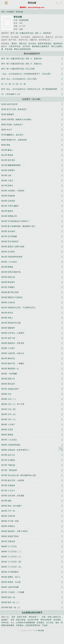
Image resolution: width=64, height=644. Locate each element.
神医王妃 (23, 44)
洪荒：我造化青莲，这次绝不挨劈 (25, 620)
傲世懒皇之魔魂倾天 (41, 46)
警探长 (14, 44)
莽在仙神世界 (46, 620)
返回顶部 (61, 449)
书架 (6, 3)
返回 (3, 3)
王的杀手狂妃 (15, 46)
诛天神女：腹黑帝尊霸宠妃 (40, 44)
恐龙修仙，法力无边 (45, 623)
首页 (3, 12)
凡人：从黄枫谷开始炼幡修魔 (23, 623)
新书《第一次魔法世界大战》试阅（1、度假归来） (31, 33)
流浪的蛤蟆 (24, 20)
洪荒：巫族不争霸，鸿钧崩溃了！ (26, 617)
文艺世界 (26, 46)
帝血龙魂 (9, 49)
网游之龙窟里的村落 (22, 49)
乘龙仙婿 (32, 3)
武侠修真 (10, 12)
